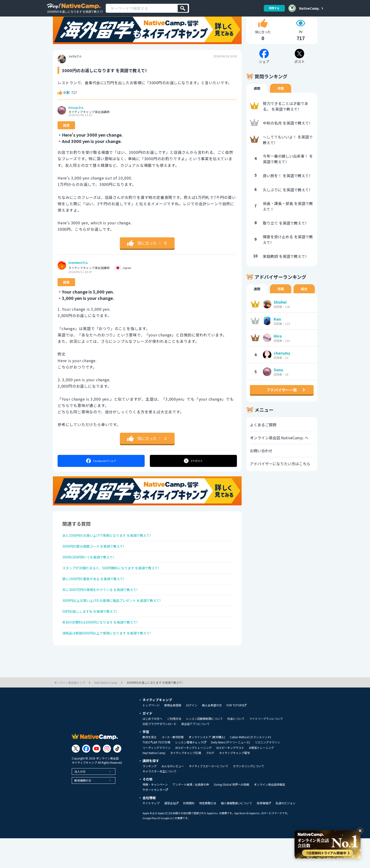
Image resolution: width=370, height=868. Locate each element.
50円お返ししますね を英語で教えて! (94, 637)
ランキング (150, 796)
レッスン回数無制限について (204, 748)
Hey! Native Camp (154, 783)
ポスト (194, 474)
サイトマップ (151, 833)
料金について (236, 748)
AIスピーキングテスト (230, 777)
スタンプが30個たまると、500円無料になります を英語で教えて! (118, 587)
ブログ (210, 783)
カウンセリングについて (248, 796)
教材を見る (150, 767)
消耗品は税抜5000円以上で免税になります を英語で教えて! (113, 662)
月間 (281, 102)
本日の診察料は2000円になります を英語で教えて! (105, 650)
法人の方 (80, 801)
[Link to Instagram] (107, 778)
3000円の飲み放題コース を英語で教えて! (98, 562)
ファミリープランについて (266, 748)
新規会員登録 (173, 735)
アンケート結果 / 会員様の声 (191, 814)
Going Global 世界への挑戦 (231, 814)
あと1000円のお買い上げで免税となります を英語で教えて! (113, 549)
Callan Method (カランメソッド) (250, 767)
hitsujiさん (76, 121)
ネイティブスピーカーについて (208, 796)
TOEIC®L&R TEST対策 (156, 772)
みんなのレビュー (173, 796)
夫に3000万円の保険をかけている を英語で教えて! (105, 612)
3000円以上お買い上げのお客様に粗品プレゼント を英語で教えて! (119, 625)
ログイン (192, 735)
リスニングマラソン (267, 772)
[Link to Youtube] (97, 778)
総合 (304, 302)
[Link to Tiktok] (117, 778)
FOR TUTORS (236, 735)
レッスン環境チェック (191, 772)
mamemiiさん (78, 276)
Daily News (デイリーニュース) (230, 772)
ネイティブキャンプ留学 (234, 783)
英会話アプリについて (195, 754)
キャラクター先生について (160, 801)
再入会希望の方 (212, 735)
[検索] (183, 8)
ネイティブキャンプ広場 (186, 783)
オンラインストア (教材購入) (207, 767)
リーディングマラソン (157, 777)
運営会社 (171, 833)
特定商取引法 (208, 833)
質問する (273, 8)
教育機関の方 (83, 810)
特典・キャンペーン (155, 814)
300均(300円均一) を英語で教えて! (92, 574)
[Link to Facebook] (86, 778)
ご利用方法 (174, 748)
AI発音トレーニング (261, 777)
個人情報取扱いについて (236, 833)
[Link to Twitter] (76, 778)
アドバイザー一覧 (282, 403)
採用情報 (264, 833)
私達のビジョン (286, 833)
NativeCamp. (309, 8)
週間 (257, 102)
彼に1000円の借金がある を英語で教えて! (98, 600)
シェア (101, 474)
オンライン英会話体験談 (269, 814)
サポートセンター (155, 820)
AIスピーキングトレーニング (193, 777)
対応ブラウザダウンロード (160, 754)
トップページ (151, 735)
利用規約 (189, 833)
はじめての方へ (152, 748)
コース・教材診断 (173, 767)
